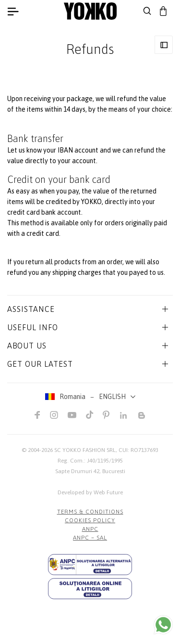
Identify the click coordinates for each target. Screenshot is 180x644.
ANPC (90, 529)
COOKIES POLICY (90, 520)
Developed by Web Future (90, 492)
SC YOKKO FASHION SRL (85, 450)
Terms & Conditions (90, 512)
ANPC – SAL (90, 538)
